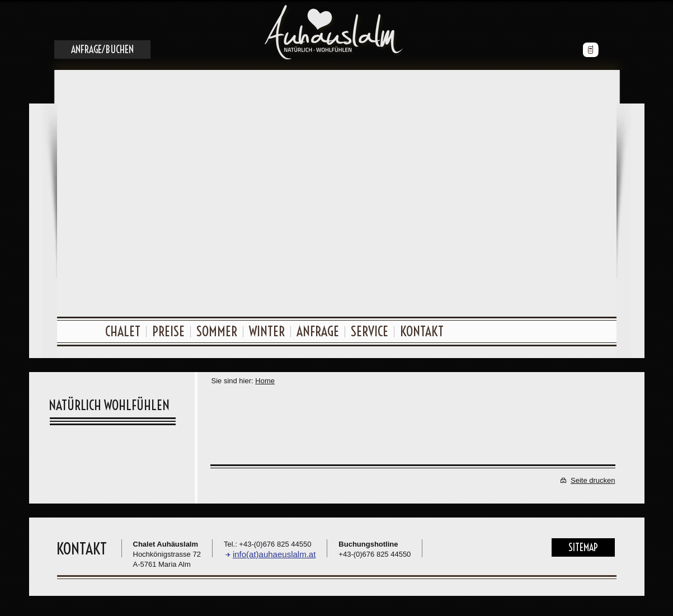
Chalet (123, 330)
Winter (267, 330)
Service (370, 330)
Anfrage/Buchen (102, 48)
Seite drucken (593, 479)
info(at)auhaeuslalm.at (274, 552)
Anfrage (318, 330)
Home (265, 379)
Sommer (217, 330)
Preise (168, 330)
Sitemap (583, 546)
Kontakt (422, 330)
